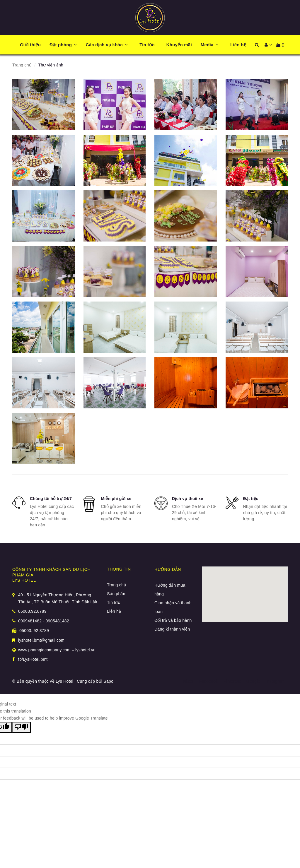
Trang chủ (22, 65)
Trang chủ (117, 585)
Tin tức (147, 45)
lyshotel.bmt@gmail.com (41, 640)
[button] (78, 45)
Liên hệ (238, 45)
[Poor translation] (21, 727)
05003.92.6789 (32, 611)
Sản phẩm (117, 594)
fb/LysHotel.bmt (33, 659)
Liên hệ (114, 611)
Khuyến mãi (179, 45)
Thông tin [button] (119, 569)
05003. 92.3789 (31, 631)
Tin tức (113, 602)
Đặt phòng (61, 45)
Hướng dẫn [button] (168, 569)
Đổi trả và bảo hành (173, 620)
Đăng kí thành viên (172, 629)
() (280, 45)
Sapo (108, 681)
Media (207, 45)
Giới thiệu (30, 45)
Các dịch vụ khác (104, 45)
